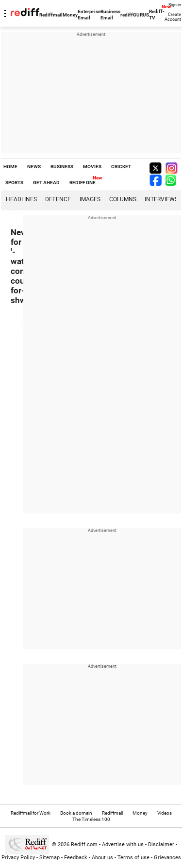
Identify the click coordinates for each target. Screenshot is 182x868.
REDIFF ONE (83, 183)
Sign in (175, 5)
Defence (58, 199)
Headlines (21, 199)
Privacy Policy (18, 858)
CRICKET (121, 167)
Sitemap (50, 858)
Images (90, 199)
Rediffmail (51, 15)
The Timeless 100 (91, 819)
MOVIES (92, 167)
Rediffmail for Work (31, 813)
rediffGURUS (135, 15)
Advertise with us (123, 844)
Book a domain (76, 813)
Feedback (76, 858)
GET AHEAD (46, 183)
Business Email (110, 15)
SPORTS (14, 183)
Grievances (167, 858)
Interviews (161, 199)
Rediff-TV (157, 15)
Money (70, 15)
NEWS (34, 167)
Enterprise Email (89, 15)
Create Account (173, 17)
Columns (123, 199)
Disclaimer (161, 844)
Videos (165, 813)
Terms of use (133, 858)
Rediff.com (84, 844)
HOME (10, 167)
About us (102, 858)
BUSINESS (62, 167)
